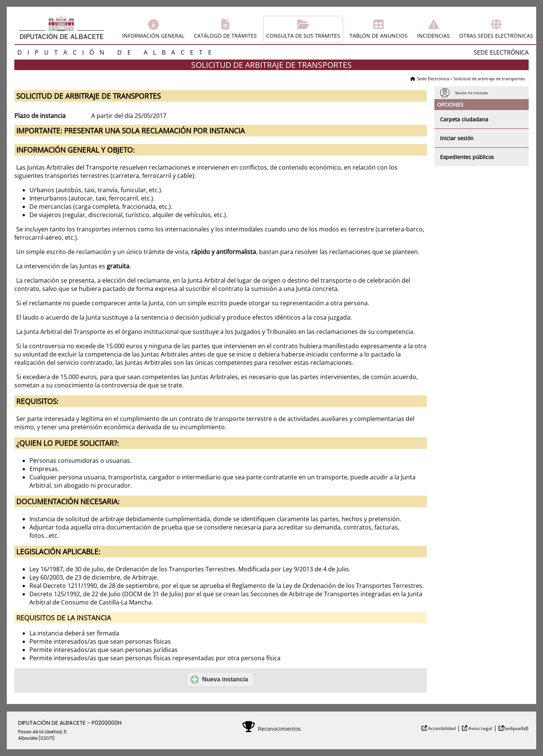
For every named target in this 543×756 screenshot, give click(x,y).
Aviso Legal (480, 728)
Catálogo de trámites (225, 36)
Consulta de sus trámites (303, 36)
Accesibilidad (441, 728)
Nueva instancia (219, 679)
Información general (153, 36)
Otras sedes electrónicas (496, 36)
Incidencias (433, 36)
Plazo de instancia (40, 116)
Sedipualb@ (516, 728)
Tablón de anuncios (379, 36)
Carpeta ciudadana (464, 119)
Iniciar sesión (457, 138)
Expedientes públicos (467, 157)
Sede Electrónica (433, 79)
